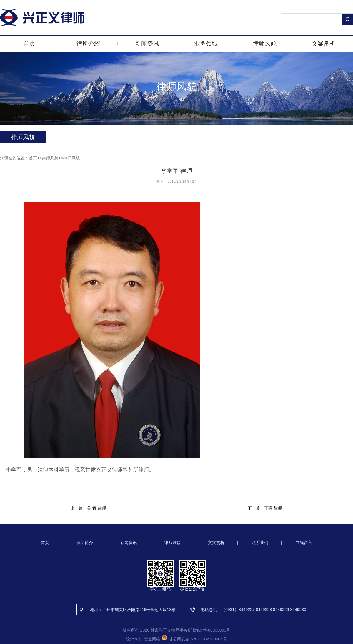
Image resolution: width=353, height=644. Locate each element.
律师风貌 (265, 44)
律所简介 (85, 543)
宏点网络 (152, 639)
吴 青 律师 (96, 508)
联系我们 (260, 543)
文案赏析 (324, 44)
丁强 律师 (273, 508)
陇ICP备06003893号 (212, 630)
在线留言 (304, 543)
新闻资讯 (147, 44)
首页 (29, 44)
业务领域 (206, 44)
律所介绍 (88, 44)
